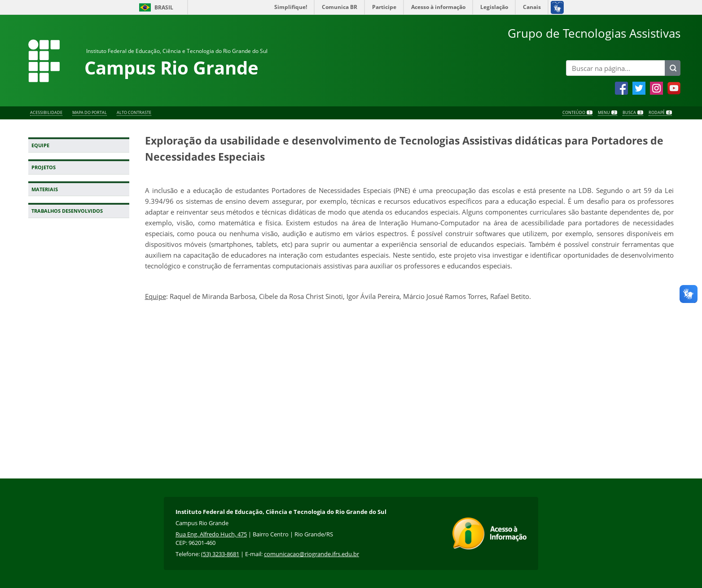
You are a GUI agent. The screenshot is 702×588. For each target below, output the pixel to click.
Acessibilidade (46, 113)
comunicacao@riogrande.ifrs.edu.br (312, 554)
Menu (608, 113)
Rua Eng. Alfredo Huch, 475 (211, 534)
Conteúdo (577, 113)
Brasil (164, 7)
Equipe (40, 145)
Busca (633, 113)
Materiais (45, 189)
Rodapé (660, 113)
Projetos (44, 167)
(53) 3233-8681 (220, 554)
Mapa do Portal (90, 113)
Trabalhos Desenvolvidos (67, 211)
